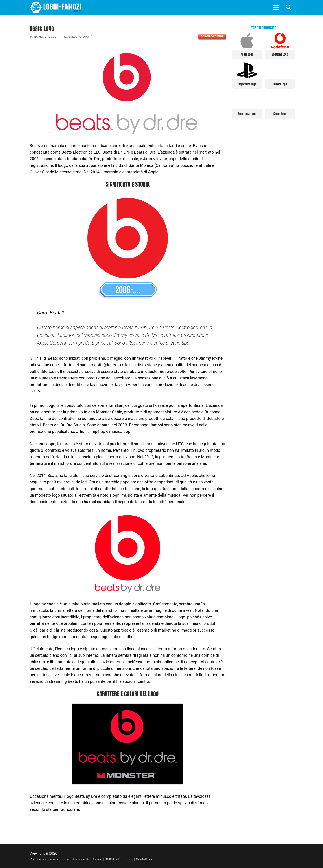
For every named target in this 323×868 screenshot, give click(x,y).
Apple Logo (247, 54)
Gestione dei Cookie (88, 859)
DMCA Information (121, 859)
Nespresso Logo (247, 113)
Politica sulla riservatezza (50, 859)
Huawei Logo (280, 84)
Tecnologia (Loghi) (78, 37)
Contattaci (146, 859)
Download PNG (212, 37)
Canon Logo (280, 113)
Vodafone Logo (280, 54)
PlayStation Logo (247, 84)
